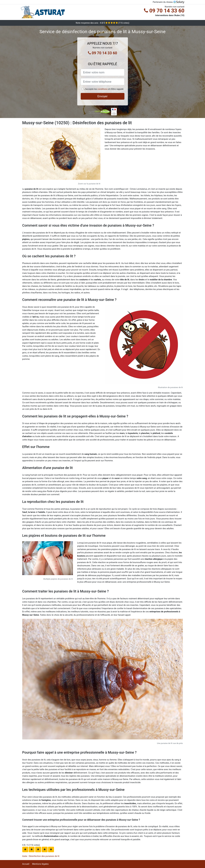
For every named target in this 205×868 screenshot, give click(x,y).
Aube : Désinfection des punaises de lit (41, 856)
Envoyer (103, 96)
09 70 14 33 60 (164, 11)
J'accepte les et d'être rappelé (104, 89)
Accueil (26, 864)
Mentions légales (40, 864)
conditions (103, 89)
